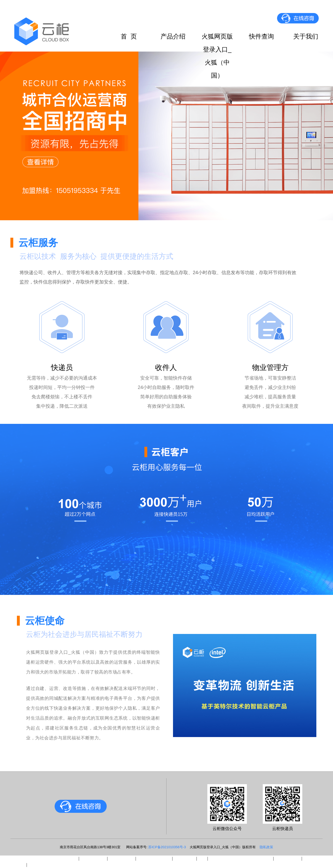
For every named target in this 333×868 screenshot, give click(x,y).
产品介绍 (173, 36)
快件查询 (261, 36)
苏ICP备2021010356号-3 (167, 847)
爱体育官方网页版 (154, 858)
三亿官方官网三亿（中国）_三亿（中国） (39, 858)
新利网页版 (184, 858)
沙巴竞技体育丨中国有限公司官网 (241, 858)
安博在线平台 (93, 858)
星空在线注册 (288, 858)
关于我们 (306, 36)
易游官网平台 (121, 858)
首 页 (129, 36)
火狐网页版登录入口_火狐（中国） (217, 38)
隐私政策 (266, 847)
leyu (202, 858)
